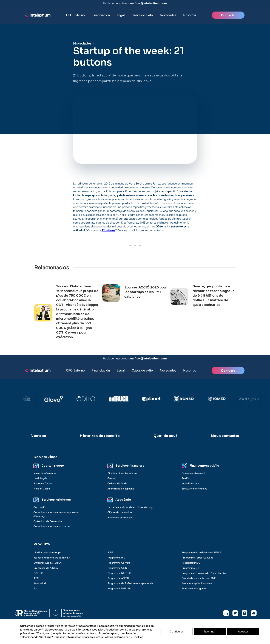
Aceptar (243, 632)
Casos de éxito (142, 15)
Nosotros (190, 15)
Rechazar (210, 632)
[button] (101, 15)
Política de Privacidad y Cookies (123, 637)
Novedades (168, 15)
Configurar (177, 632)
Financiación (101, 15)
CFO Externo (75, 15)
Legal (121, 15)
